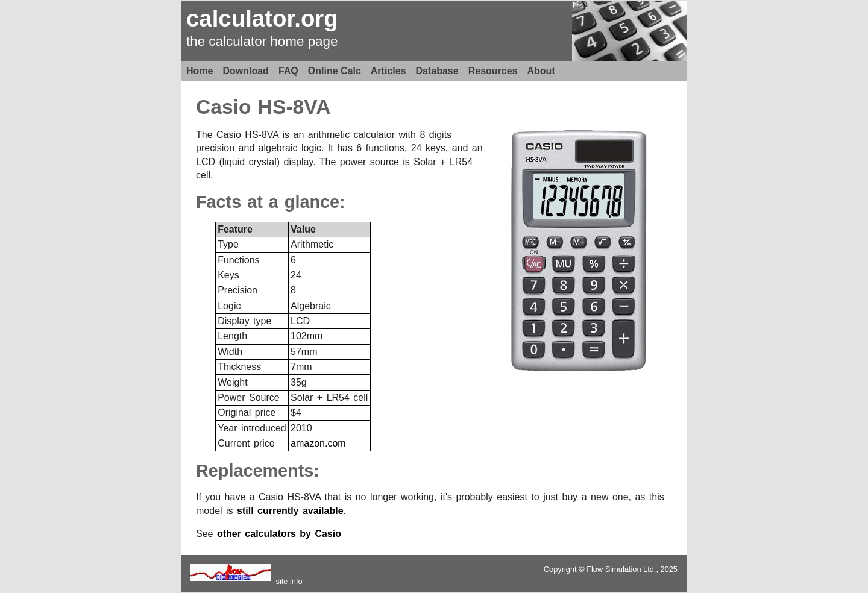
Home (200, 71)
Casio (223, 107)
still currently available (290, 511)
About (541, 71)
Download (245, 71)
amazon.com (318, 443)
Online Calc (335, 71)
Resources (493, 71)
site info (289, 581)
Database (437, 71)
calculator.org (262, 18)
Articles (388, 71)
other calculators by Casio (279, 534)
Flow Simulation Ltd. (621, 569)
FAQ (288, 71)
